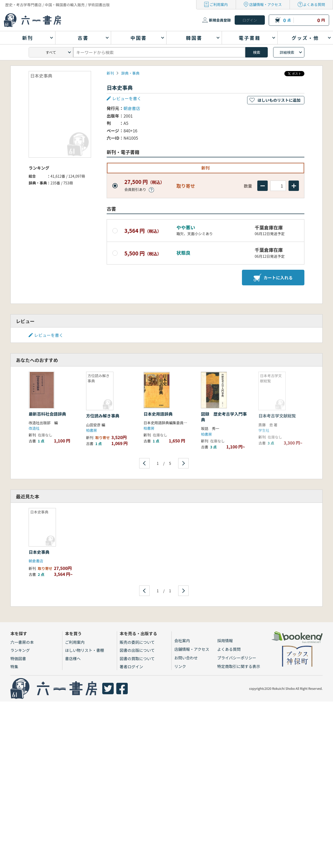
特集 (14, 667)
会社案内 (182, 641)
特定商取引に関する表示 (239, 666)
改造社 (34, 428)
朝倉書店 (132, 108)
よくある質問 (314, 4)
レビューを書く (127, 98)
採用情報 (225, 641)
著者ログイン (131, 667)
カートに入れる (273, 278)
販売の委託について (137, 642)
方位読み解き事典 (103, 416)
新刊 (110, 73)
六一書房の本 (22, 642)
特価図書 (18, 658)
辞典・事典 (130, 73)
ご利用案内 (219, 4)
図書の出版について (137, 650)
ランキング (20, 650)
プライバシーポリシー (237, 658)
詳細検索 (287, 52)
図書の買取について (137, 658)
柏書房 (92, 430)
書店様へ (73, 658)
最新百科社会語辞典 (47, 414)
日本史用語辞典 (158, 414)
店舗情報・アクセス (265, 4)
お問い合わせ (186, 658)
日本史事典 (39, 552)
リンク (180, 666)
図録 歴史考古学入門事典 (224, 417)
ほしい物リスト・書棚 (85, 650)
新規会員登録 (220, 20)
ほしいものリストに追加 (279, 100)
